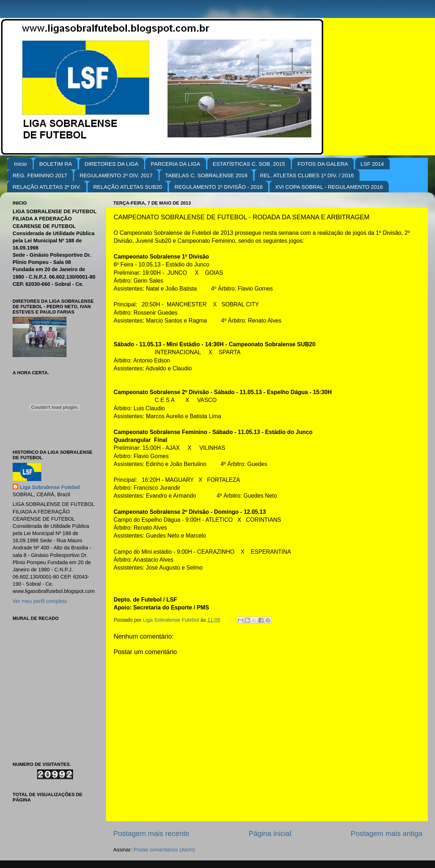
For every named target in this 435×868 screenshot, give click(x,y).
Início (20, 164)
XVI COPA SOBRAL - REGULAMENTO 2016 (329, 187)
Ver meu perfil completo (40, 601)
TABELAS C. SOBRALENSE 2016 (206, 175)
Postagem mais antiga (387, 833)
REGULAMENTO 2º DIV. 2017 (116, 175)
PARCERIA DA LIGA (175, 164)
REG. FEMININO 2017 (40, 175)
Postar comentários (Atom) (164, 850)
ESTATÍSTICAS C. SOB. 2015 (249, 164)
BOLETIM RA (56, 164)
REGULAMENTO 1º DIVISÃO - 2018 (218, 187)
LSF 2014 (372, 164)
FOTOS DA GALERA (323, 164)
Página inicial (270, 833)
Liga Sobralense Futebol (50, 487)
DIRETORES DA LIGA (111, 164)
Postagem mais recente (151, 833)
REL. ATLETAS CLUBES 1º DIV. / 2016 (307, 175)
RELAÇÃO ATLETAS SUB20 (127, 187)
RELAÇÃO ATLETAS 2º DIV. (47, 187)
